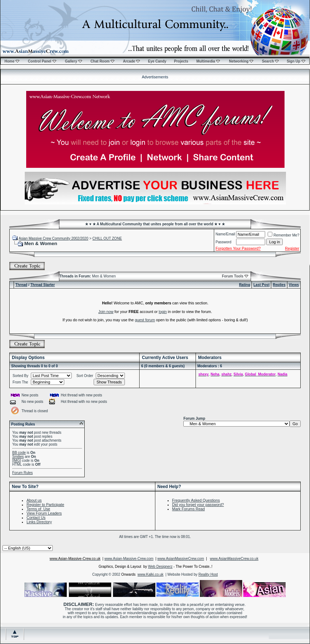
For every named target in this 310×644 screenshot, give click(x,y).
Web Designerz (160, 567)
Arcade (132, 61)
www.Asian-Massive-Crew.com (129, 559)
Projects (181, 61)
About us (34, 500)
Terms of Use (38, 509)
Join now (106, 312)
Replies (279, 285)
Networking (241, 61)
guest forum (145, 320)
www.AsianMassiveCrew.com (181, 559)
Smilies (18, 457)
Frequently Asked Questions (196, 500)
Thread (21, 285)
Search (270, 61)
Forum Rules (22, 473)
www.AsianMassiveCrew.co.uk (234, 559)
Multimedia (208, 61)
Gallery (74, 61)
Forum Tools (232, 276)
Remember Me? (283, 235)
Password (224, 242)
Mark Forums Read (189, 509)
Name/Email (225, 234)
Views (294, 285)
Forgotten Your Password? (238, 248)
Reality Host (208, 574)
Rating (245, 285)
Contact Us (36, 517)
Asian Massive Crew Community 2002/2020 (53, 238)
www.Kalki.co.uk (150, 574)
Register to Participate (45, 505)
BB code (19, 453)
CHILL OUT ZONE (107, 238)
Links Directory (39, 522)
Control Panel (42, 61)
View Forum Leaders (44, 513)
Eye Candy (157, 61)
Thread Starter (42, 285)
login (163, 312)
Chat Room (102, 61)
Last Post (261, 285)
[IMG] (17, 461)
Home (12, 61)
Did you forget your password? (198, 505)
